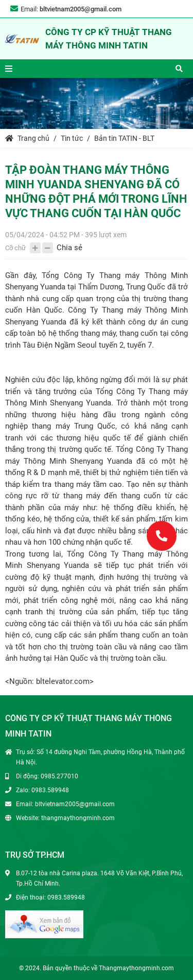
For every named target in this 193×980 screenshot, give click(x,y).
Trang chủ (27, 138)
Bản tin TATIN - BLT (124, 138)
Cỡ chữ (15, 248)
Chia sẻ (69, 248)
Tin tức (72, 138)
